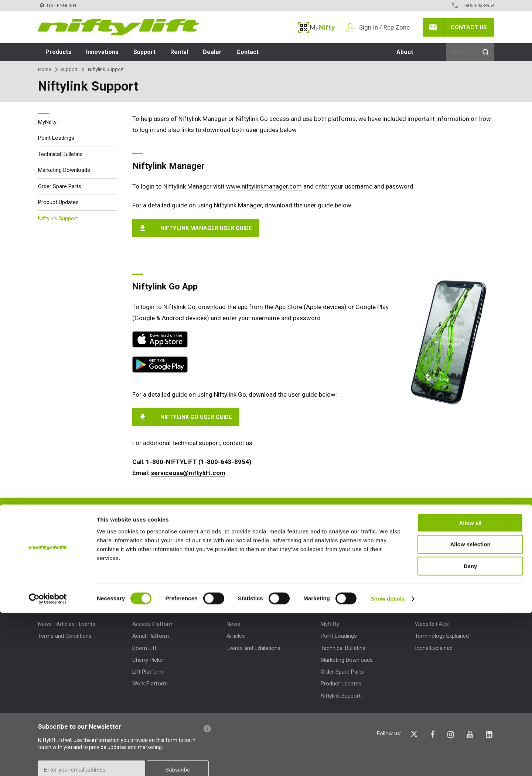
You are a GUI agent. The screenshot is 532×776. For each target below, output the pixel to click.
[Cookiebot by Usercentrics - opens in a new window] (48, 762)
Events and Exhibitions (253, 648)
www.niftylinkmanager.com (264, 186)
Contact (248, 52)
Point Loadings (56, 138)
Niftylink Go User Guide (196, 417)
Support (144, 52)
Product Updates (58, 202)
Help (422, 607)
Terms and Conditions (65, 636)
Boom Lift (144, 648)
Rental (179, 52)
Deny (470, 729)
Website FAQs (432, 624)
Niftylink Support (58, 218)
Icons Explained (434, 648)
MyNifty (317, 27)
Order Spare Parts (60, 186)
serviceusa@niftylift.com (188, 473)
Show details (388, 761)
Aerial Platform (151, 636)
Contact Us (469, 27)
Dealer (212, 52)
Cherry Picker (148, 660)
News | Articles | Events (67, 624)
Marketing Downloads (64, 170)
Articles (236, 636)
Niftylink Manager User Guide (206, 228)
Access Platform (153, 624)
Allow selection (470, 707)
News (233, 624)
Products (58, 52)
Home (45, 69)
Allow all (470, 686)
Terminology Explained (442, 636)
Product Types (154, 607)
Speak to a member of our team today (334, 514)
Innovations (102, 52)
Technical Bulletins (60, 154)
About (405, 52)
